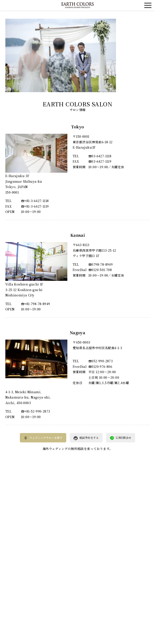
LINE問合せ (121, 438)
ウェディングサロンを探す (43, 438)
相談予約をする (86, 438)
